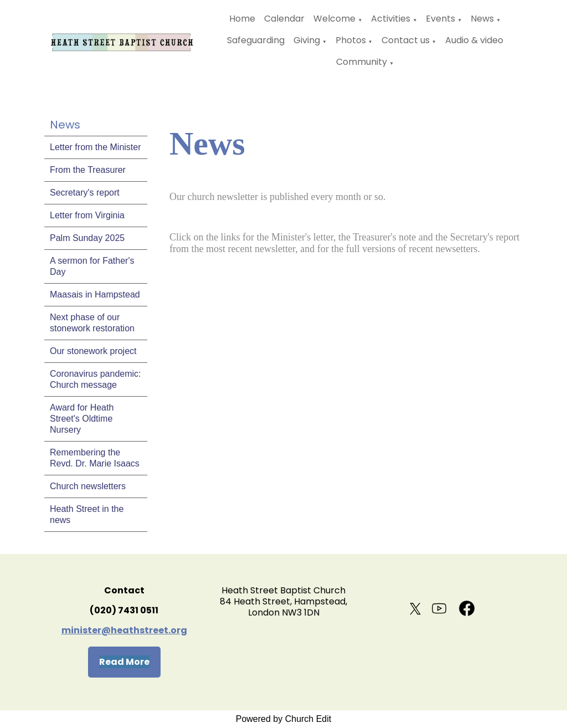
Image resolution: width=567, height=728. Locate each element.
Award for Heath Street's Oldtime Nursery (82, 419)
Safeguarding (256, 40)
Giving (307, 40)
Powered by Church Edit (284, 719)
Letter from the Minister (96, 147)
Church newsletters (88, 486)
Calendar (284, 19)
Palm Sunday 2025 (87, 238)
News (482, 19)
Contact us (406, 40)
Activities (391, 19)
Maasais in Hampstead (95, 294)
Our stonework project (93, 351)
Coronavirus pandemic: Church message (96, 379)
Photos (351, 40)
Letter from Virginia (87, 215)
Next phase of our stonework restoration (92, 323)
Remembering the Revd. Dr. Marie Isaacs (95, 458)
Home (242, 19)
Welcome (334, 19)
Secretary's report (85, 193)
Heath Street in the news (87, 514)
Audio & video (474, 40)
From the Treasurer (88, 170)
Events (440, 19)
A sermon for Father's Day (92, 266)
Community (362, 62)
